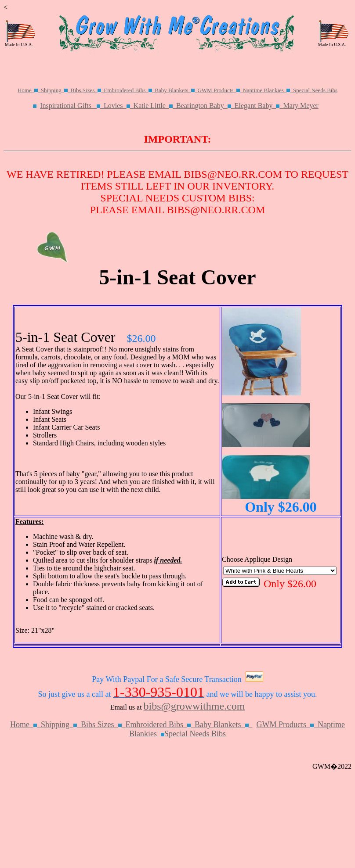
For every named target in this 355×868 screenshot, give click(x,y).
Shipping (56, 90)
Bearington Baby (205, 106)
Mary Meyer (301, 106)
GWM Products (220, 90)
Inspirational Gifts (72, 106)
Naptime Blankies (268, 90)
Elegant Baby (259, 106)
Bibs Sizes (87, 90)
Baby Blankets (176, 90)
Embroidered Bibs (129, 90)
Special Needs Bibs (315, 90)
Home (29, 90)
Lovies (119, 106)
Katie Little (155, 106)
